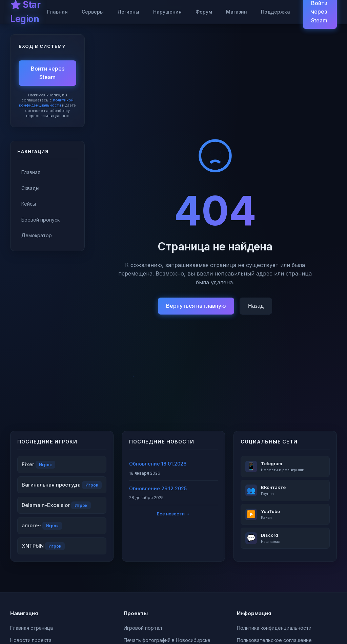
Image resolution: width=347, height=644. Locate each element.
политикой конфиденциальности (46, 103)
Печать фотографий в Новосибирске (167, 640)
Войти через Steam (48, 73)
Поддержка (275, 12)
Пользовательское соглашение (274, 640)
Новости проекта (31, 640)
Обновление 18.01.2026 (158, 464)
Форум (204, 12)
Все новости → (173, 514)
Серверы (93, 12)
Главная (57, 12)
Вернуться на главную (196, 306)
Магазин (237, 12)
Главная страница (32, 628)
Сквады (30, 188)
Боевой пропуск (40, 220)
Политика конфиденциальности (274, 628)
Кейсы (29, 204)
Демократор (37, 235)
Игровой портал (143, 628)
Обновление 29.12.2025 (158, 488)
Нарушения (167, 12)
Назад (256, 306)
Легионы (128, 12)
